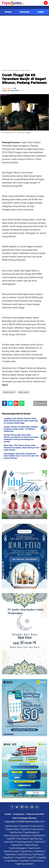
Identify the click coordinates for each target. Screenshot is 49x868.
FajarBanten (38, 835)
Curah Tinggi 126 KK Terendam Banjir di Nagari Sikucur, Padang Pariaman (24, 79)
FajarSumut (37, 826)
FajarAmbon (26, 851)
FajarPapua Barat (24, 864)
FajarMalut (25, 861)
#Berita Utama (9, 392)
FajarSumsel (16, 832)
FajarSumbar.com (34, 822)
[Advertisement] (24, 42)
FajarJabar (22, 839)
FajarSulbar (17, 845)
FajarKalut (39, 851)
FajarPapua (37, 861)
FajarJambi (37, 829)
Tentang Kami (19, 814)
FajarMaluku (12, 861)
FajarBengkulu (31, 832)
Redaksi (8, 814)
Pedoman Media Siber (35, 814)
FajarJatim (9, 842)
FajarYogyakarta (24, 842)
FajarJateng (35, 839)
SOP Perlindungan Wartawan (24, 818)
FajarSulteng (31, 845)
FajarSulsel (34, 848)
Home (4, 70)
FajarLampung (11, 835)
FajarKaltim (9, 857)
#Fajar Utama (24, 392)
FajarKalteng (24, 854)
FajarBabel (25, 835)
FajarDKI (11, 839)
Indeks (41, 12)
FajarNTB (21, 857)
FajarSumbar (11, 826)
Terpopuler (24, 12)
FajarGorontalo (11, 851)
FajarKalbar (11, 854)
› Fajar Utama (25, 70)
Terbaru (8, 12)
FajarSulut (39, 842)
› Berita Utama (13, 70)
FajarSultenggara (18, 848)
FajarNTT (31, 857)
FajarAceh (24, 826)
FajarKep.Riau (12, 829)
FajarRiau (25, 829)
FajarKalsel (38, 854)
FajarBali (42, 857)
